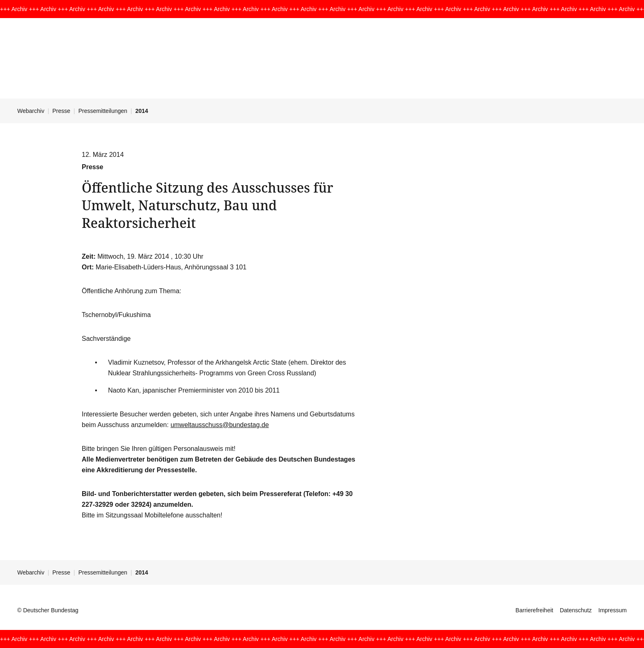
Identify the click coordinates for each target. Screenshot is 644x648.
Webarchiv (31, 111)
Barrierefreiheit (534, 610)
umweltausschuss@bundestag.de (220, 425)
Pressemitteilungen (103, 111)
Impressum (613, 610)
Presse (62, 111)
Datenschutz (576, 610)
